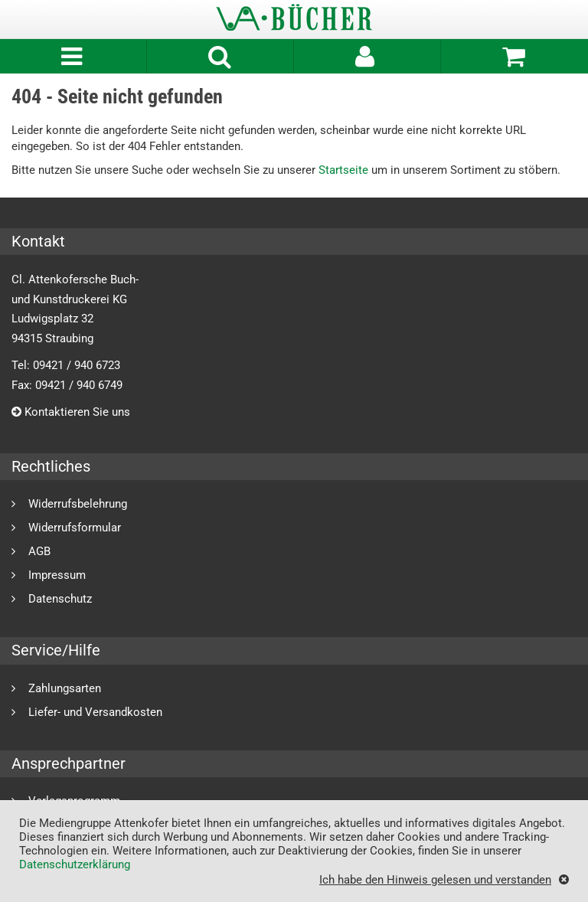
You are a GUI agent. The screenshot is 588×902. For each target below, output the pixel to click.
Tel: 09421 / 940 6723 (66, 365)
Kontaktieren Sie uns (71, 412)
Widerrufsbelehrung (78, 503)
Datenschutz (60, 598)
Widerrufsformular (75, 527)
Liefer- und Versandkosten (95, 712)
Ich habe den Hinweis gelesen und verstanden (435, 879)
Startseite (343, 170)
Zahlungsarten (65, 688)
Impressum (57, 575)
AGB (39, 551)
